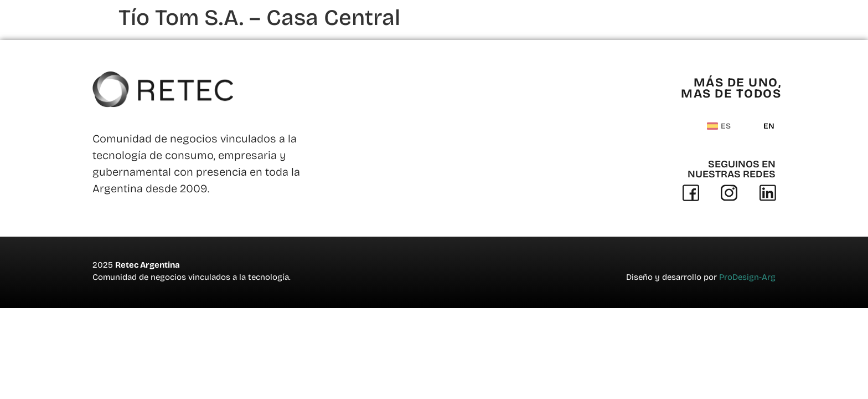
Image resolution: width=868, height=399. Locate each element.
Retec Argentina (148, 265)
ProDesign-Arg (747, 277)
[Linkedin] (768, 193)
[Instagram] (729, 193)
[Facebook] (691, 193)
